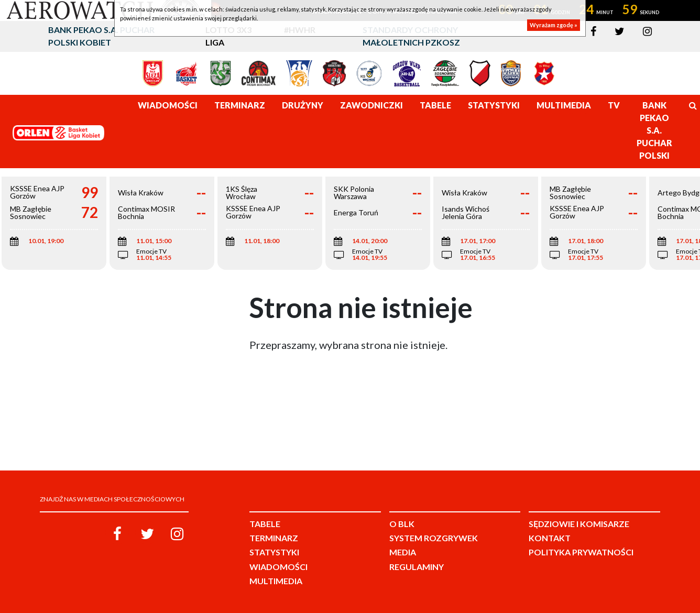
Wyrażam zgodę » (554, 25)
